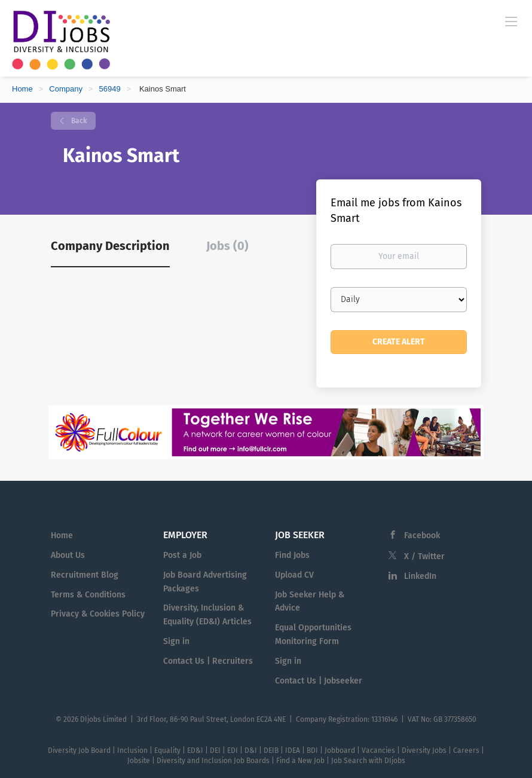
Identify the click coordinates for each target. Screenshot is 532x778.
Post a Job (182, 555)
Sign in (176, 641)
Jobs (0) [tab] (227, 246)
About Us (68, 555)
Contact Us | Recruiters (208, 661)
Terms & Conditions (88, 595)
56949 (110, 89)
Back (78, 121)
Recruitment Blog (85, 575)
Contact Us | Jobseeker (319, 681)
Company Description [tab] (110, 246)
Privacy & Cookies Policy (98, 614)
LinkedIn (420, 576)
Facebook (422, 536)
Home (22, 89)
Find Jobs (292, 555)
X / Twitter (424, 556)
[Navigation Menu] (511, 21)
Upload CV (294, 575)
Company (66, 89)
